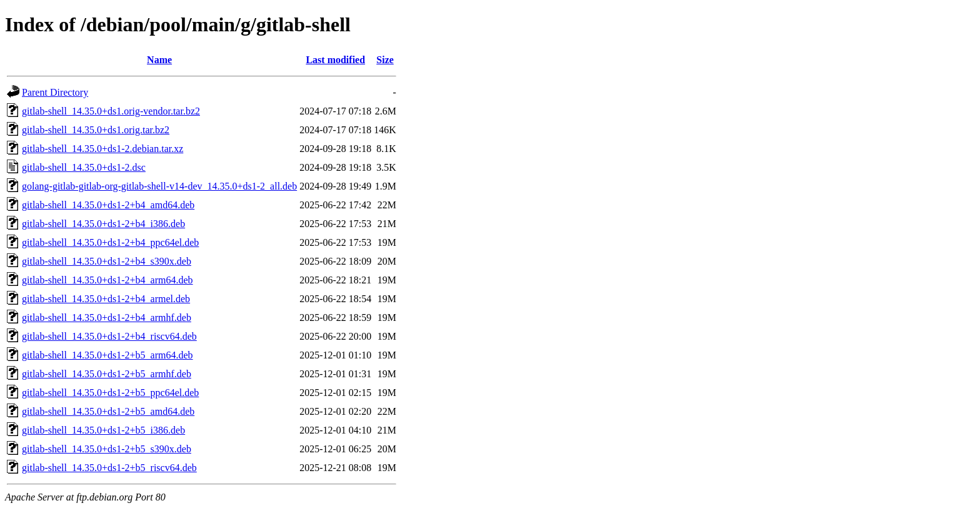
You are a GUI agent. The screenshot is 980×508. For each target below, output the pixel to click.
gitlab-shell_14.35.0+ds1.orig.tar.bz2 (96, 130)
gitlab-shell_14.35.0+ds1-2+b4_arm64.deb (107, 280)
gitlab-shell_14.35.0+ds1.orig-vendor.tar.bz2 (111, 111)
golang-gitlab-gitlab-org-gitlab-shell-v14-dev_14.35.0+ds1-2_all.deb (159, 186)
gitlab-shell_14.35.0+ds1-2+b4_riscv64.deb (109, 336)
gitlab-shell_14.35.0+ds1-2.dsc (84, 167)
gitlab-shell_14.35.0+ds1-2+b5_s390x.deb (107, 449)
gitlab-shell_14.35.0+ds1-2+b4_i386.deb (103, 224)
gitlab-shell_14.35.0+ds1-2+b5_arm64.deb (107, 355)
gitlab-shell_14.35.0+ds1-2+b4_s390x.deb (107, 261)
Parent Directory (55, 92)
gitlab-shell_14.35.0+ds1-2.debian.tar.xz (102, 149)
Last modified (335, 60)
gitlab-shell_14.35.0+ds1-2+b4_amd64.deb (108, 205)
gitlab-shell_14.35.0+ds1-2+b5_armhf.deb (107, 374)
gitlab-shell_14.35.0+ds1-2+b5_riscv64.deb (109, 468)
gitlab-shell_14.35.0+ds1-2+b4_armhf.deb (107, 317)
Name (159, 60)
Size (385, 60)
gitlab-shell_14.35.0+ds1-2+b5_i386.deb (103, 430)
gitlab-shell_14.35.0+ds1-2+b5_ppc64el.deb (110, 393)
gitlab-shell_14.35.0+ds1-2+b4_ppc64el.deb (110, 242)
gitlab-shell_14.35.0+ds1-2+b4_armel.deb (106, 299)
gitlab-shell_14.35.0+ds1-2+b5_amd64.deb (108, 411)
